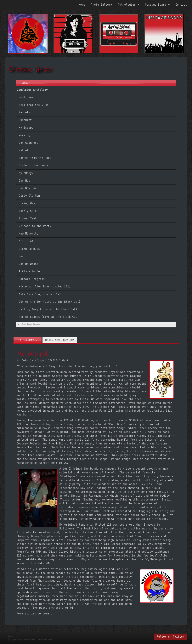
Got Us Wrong (28, 264)
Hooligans (26, 97)
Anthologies (129, 5)
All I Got (26, 241)
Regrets (24, 113)
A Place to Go (29, 271)
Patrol (24, 150)
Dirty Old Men (29, 196)
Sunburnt (25, 120)
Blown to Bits (29, 249)
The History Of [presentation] (28, 340)
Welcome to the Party (35, 226)
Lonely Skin (28, 211)
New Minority (28, 234)
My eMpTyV (26, 173)
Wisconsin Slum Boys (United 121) (45, 287)
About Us (13, 636)
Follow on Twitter (170, 637)
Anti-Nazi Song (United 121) (41, 294)
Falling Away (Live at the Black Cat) (48, 309)
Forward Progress (32, 279)
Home (82, 5)
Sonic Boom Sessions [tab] (29, 324)
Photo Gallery (102, 5)
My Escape (26, 128)
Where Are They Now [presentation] (60, 340)
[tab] (28, 340)
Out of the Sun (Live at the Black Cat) (50, 302)
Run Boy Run (28, 188)
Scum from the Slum (33, 105)
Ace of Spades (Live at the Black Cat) (49, 317)
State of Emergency (33, 165)
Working (24, 135)
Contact (181, 5)
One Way (24, 181)
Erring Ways (28, 203)
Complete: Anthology (32, 90)
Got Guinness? (29, 143)
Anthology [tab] (24, 83)
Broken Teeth (28, 219)
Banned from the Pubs (35, 158)
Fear (22, 256)
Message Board (157, 5)
